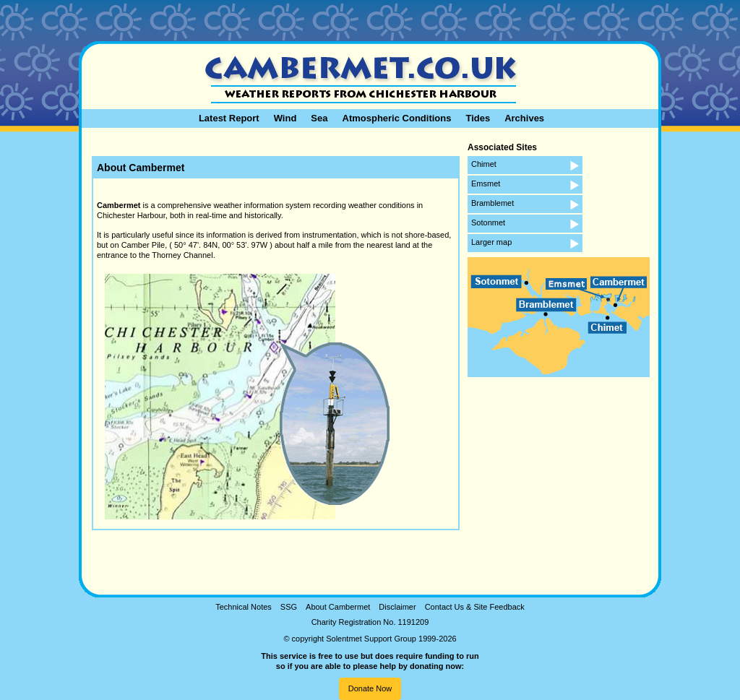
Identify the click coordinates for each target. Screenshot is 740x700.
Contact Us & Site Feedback (475, 607)
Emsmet (486, 183)
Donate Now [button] (370, 688)
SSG (289, 607)
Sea (319, 118)
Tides (478, 118)
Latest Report (229, 118)
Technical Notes (244, 607)
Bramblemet (492, 203)
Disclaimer (397, 607)
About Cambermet (338, 607)
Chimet (484, 164)
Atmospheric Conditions (397, 118)
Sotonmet (488, 222)
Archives (524, 118)
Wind (285, 118)
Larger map (491, 242)
